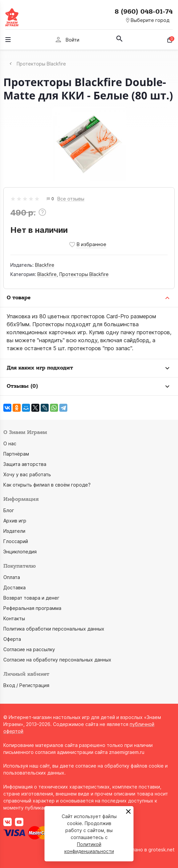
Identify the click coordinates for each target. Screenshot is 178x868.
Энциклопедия (20, 552)
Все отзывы (71, 199)
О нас (10, 443)
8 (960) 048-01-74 (144, 12)
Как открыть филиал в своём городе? (47, 485)
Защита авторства (25, 464)
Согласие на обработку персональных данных (57, 660)
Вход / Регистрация (26, 685)
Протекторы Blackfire (84, 274)
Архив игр (15, 521)
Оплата (12, 577)
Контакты (14, 618)
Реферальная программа (32, 608)
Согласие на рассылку (29, 649)
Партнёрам (16, 454)
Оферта (12, 639)
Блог (9, 510)
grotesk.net (161, 850)
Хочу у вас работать (27, 474)
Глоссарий (16, 541)
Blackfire (45, 265)
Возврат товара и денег (31, 598)
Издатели (14, 531)
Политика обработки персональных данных (54, 629)
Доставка (14, 587)
